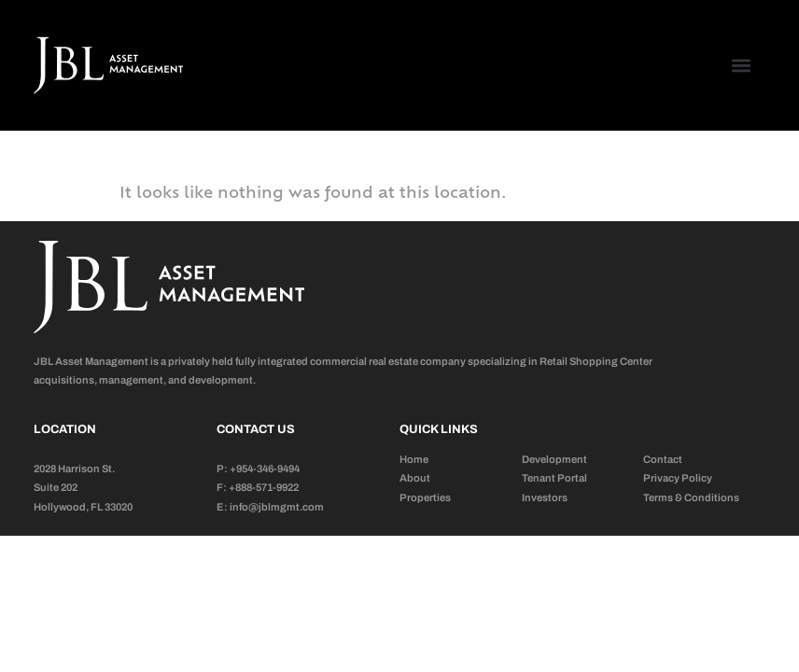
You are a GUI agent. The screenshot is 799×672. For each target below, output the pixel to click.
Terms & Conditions (691, 497)
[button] (741, 66)
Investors (545, 497)
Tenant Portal (554, 478)
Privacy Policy (678, 478)
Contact (663, 459)
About (415, 478)
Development (554, 459)
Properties (425, 497)
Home (414, 459)
